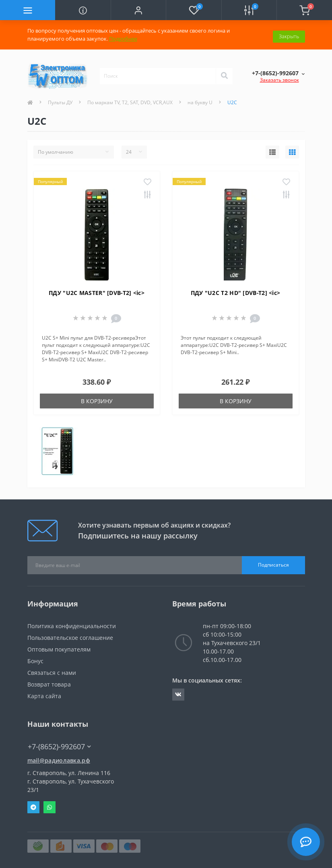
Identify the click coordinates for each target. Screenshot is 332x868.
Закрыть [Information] (289, 35)
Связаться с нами (52, 673)
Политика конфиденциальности (72, 626)
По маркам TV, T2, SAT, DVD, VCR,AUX (130, 102)
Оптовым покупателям (59, 649)
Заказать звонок (279, 80)
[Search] (224, 76)
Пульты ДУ (60, 102)
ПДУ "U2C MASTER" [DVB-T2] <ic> (97, 293)
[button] (138, 10)
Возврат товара (49, 684)
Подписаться (273, 565)
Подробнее (123, 39)
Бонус (35, 661)
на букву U (200, 102)
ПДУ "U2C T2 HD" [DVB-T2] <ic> (236, 293)
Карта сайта (44, 696)
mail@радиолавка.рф (59, 760)
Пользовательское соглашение (70, 638)
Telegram (33, 807)
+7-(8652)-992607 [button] (59, 747)
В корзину (97, 401)
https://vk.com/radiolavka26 (178, 695)
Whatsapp (49, 807)
